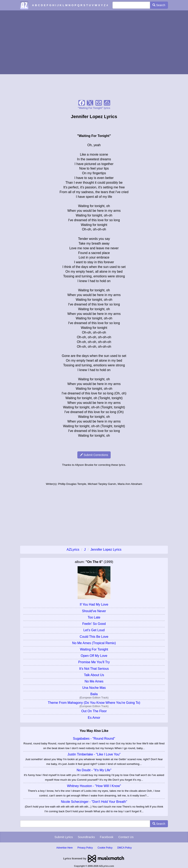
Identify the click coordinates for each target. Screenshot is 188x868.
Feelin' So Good (94, 624)
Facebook (107, 837)
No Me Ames (94, 681)
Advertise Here (65, 848)
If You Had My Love (94, 604)
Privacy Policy (85, 848)
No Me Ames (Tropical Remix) (94, 643)
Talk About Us (94, 675)
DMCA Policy (124, 848)
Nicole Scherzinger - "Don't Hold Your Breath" (94, 802)
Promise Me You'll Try (94, 662)
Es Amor (94, 718)
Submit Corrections (94, 455)
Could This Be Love (94, 637)
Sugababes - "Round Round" (94, 739)
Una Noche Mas (94, 688)
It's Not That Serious (94, 669)
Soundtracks (86, 837)
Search (159, 5)
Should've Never (94, 611)
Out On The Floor (94, 711)
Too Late (94, 617)
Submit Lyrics (64, 837)
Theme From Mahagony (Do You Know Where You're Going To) (94, 703)
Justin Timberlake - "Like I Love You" (94, 754)
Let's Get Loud (94, 630)
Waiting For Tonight (94, 649)
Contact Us (126, 837)
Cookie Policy (105, 848)
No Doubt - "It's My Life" (94, 770)
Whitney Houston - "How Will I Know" (94, 786)
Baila (94, 694)
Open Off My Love (94, 656)
